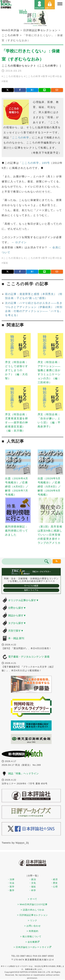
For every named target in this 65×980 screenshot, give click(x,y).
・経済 (54, 879)
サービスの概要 (31, 586)
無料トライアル (31, 590)
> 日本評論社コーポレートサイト (32, 947)
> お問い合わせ (32, 926)
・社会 (11, 883)
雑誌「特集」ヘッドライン (23, 773)
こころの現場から (13, 76)
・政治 (32, 879)
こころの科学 (33, 76)
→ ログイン (19, 242)
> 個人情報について (31, 936)
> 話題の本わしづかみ (32, 910)
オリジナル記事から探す (23, 600)
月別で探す (16, 631)
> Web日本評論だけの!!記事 (32, 904)
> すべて (32, 899)
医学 (45, 76)
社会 (60, 76)
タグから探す (17, 623)
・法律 (11, 879)
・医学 (11, 887)
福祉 (6, 81)
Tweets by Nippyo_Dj (15, 843)
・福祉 (32, 887)
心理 (52, 76)
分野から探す (17, 608)
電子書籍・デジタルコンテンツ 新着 (29, 657)
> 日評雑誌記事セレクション (32, 915)
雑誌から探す (17, 615)
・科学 (32, 890)
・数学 (11, 890)
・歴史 (54, 883)
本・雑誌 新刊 (16, 638)
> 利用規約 (32, 931)
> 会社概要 (32, 942)
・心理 (54, 887)
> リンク (32, 920)
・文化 (32, 883)
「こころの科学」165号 (34, 163)
